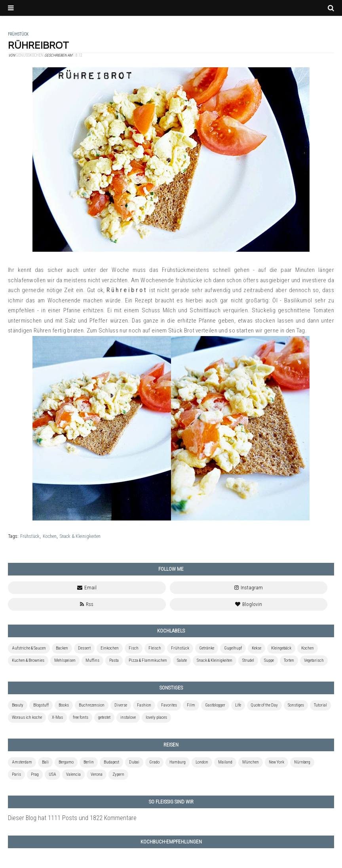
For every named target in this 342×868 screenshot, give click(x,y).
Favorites (169, 705)
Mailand (225, 762)
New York (276, 762)
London (202, 762)
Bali (45, 762)
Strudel (248, 660)
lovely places (156, 717)
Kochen (50, 536)
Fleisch (155, 648)
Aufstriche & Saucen (29, 648)
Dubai (134, 762)
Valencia (73, 774)
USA (52, 774)
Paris (16, 774)
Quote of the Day (264, 705)
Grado (154, 762)
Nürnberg (302, 762)
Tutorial (320, 705)
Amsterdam (22, 762)
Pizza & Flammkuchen (148, 660)
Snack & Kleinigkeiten (80, 536)
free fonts (81, 717)
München (251, 762)
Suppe (269, 660)
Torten (289, 660)
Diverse (121, 705)
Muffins (92, 660)
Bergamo (66, 762)
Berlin (89, 762)
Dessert (84, 648)
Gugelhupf (233, 648)
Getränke (207, 648)
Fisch (134, 648)
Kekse (256, 648)
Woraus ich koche (27, 717)
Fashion (144, 705)
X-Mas (57, 717)
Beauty (18, 705)
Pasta (114, 660)
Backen (62, 648)
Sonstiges (296, 705)
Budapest (111, 762)
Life (238, 705)
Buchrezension (92, 705)
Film (191, 705)
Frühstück (30, 536)
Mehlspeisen (65, 660)
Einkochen (110, 648)
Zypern (118, 774)
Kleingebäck (281, 648)
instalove (128, 717)
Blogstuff (41, 705)
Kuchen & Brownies (28, 660)
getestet (104, 717)
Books (64, 705)
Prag (35, 774)
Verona (97, 774)
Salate (182, 660)
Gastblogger (215, 705)
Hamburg (178, 762)
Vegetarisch (314, 660)
